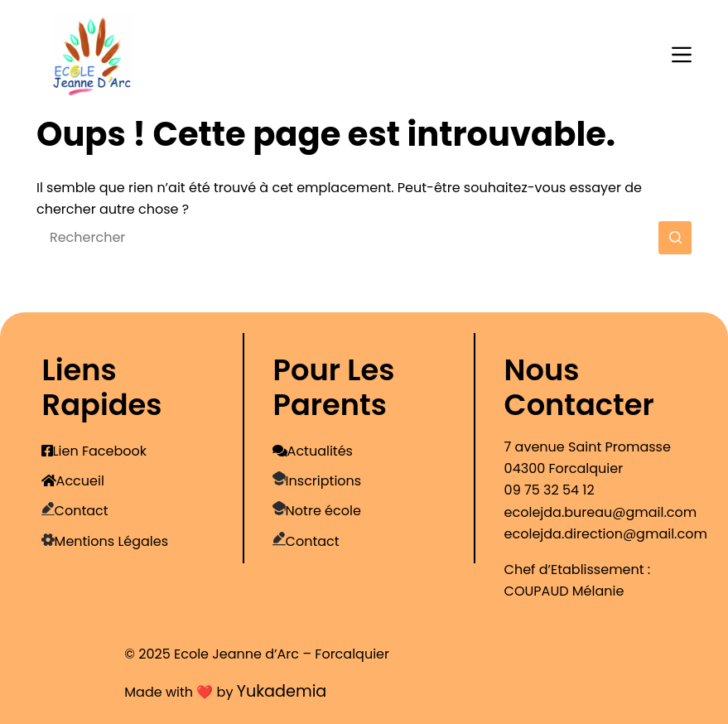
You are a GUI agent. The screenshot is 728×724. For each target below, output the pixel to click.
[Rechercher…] (347, 238)
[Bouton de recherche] (675, 238)
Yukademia (282, 691)
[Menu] (682, 55)
